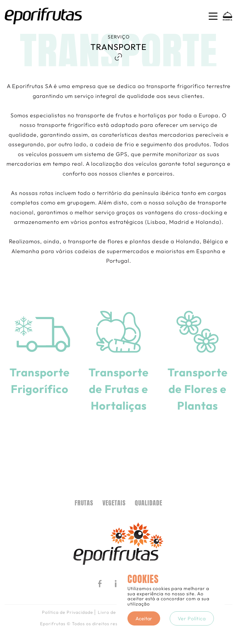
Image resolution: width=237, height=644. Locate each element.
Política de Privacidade (68, 612)
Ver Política (192, 618)
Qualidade (149, 503)
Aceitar (144, 618)
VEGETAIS (114, 503)
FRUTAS (84, 503)
